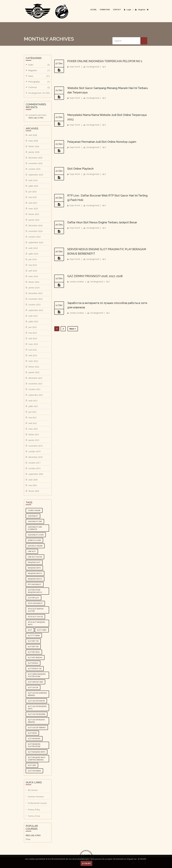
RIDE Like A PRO (36, 118)
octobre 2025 (34, 169)
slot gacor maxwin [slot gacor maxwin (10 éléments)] (37, 714)
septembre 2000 (36, 474)
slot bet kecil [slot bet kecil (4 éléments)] (34, 652)
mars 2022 (33, 361)
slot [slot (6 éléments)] (30, 630)
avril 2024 (33, 271)
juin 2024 (33, 259)
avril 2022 (33, 355)
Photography (39, 82)
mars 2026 (33, 141)
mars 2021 (33, 429)
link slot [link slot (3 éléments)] (32, 551)
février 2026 (34, 146)
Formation (105, 10)
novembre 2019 (36, 446)
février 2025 (34, 214)
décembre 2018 (35, 457)
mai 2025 (33, 197)
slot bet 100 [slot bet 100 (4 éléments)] (33, 641)
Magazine (39, 70)
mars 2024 (33, 276)
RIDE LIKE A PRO (33, 835)
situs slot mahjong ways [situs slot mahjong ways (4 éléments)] (36, 623)
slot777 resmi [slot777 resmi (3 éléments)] (34, 635)
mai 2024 (33, 265)
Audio (39, 65)
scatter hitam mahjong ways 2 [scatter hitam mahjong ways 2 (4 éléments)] (35, 591)
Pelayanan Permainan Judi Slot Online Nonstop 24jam (102, 142)
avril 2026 (33, 135)
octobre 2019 (34, 451)
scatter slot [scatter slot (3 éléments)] (34, 598)
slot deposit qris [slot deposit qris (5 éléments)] (35, 682)
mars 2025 (33, 209)
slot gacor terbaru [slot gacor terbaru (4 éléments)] (37, 728)
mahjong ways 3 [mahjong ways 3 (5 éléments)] (35, 579)
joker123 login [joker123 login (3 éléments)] (34, 540)
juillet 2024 (33, 254)
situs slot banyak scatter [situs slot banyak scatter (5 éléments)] (36, 610)
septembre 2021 (36, 395)
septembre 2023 (36, 310)
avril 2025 (33, 203)
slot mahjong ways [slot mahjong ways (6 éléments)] (37, 752)
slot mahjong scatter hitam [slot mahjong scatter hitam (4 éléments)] (34, 745)
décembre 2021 (35, 378)
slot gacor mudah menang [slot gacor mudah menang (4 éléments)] (36, 721)
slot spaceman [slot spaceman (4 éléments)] (34, 771)
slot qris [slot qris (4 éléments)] (32, 765)
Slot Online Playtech (80, 169)
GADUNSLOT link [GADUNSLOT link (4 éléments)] (35, 521)
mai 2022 (33, 350)
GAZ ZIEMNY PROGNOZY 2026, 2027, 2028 (95, 276)
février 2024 (34, 282)
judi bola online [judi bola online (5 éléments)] (35, 546)
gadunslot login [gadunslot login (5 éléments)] (36, 535)
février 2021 (34, 434)
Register (140, 10)
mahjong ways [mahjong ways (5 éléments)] (34, 568)
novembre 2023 (36, 299)
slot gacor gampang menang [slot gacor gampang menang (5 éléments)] (37, 694)
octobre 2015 (34, 468)
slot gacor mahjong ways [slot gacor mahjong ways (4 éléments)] (37, 707)
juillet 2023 (33, 322)
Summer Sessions (36, 797)
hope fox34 (75, 67)
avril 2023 (33, 338)
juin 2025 (33, 192)
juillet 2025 (33, 186)
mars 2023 (33, 344)
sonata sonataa (77, 282)
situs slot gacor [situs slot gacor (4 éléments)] (35, 617)
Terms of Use (34, 816)
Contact (117, 10)
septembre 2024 (36, 242)
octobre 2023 (34, 305)
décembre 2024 (35, 225)
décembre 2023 (35, 293)
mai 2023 (33, 333)
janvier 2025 (34, 220)
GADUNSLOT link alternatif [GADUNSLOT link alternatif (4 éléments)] (35, 528)
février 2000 (34, 491)
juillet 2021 (33, 406)
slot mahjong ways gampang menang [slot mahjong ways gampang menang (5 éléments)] (37, 759)
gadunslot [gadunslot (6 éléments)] (33, 516)
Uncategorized (93, 67)
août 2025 (33, 180)
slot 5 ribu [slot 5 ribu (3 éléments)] (42, 630)
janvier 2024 (34, 288)
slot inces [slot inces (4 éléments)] (32, 733)
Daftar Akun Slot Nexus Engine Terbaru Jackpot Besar (102, 222)
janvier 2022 (34, 372)
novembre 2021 (36, 384)
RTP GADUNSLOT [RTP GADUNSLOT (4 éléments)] (35, 584)
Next (73, 329)
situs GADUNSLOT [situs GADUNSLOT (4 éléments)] (35, 603)
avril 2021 (33, 423)
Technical (39, 87)
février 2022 (34, 367)
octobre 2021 (34, 389)
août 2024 (33, 248)
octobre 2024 (34, 237)
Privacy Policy (34, 810)
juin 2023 (33, 327)
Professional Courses (37, 803)
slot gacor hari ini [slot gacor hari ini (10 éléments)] (36, 701)
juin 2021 (33, 412)
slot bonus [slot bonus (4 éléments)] (33, 663)
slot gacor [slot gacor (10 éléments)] (33, 687)
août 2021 (33, 401)
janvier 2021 (34, 440)
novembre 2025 (36, 163)
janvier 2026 (34, 152)
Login (128, 10)
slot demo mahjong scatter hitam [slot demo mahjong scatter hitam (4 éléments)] (37, 675)
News (39, 76)
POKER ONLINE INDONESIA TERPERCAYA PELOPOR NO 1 (105, 61)
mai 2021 (33, 418)
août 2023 (33, 316)
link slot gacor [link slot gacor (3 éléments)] (35, 557)
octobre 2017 (34, 463)
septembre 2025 (36, 175)
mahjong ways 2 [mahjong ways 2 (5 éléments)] (35, 573)
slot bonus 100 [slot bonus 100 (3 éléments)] (35, 669)
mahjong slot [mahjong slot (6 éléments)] (34, 562)
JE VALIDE (86, 863)
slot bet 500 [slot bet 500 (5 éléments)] (33, 647)
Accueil (93, 10)
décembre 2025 (35, 158)
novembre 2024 (36, 231)
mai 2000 (33, 485)
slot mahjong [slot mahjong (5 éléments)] (34, 739)
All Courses (33, 790)
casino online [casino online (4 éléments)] (34, 510)
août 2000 (33, 480)
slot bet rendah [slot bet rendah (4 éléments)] (35, 658)
